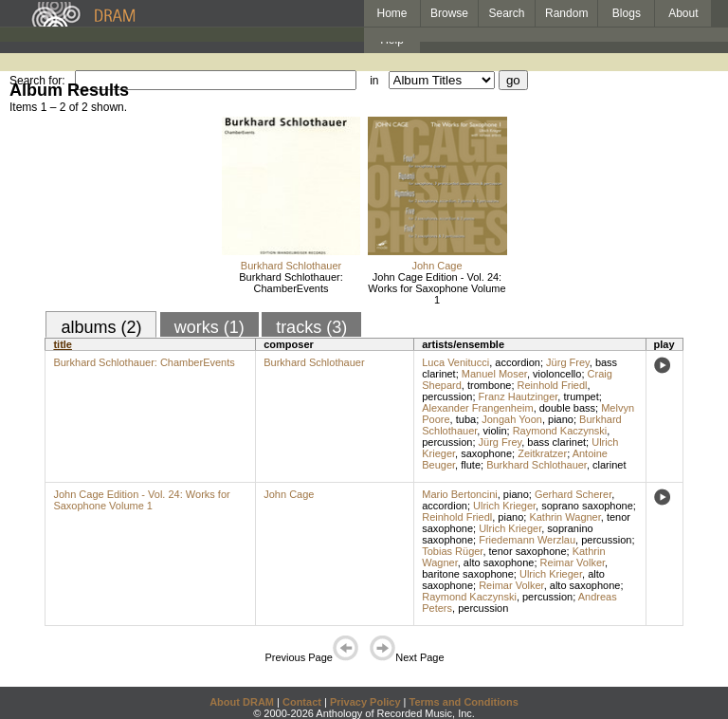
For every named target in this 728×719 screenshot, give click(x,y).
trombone (489, 385)
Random (566, 13)
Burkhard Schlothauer (291, 266)
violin (494, 431)
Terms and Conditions (464, 702)
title (63, 344)
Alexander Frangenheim (477, 408)
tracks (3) (311, 327)
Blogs (627, 13)
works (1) (209, 327)
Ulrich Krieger (504, 506)
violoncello (557, 374)
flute (471, 465)
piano (561, 419)
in (374, 81)
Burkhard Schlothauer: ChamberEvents (291, 283)
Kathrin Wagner (564, 517)
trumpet (581, 396)
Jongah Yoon (512, 419)
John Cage (437, 266)
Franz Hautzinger (519, 396)
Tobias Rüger (452, 551)
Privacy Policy (365, 702)
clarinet (609, 465)
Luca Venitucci (455, 362)
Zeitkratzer (542, 453)
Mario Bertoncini (459, 494)
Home (391, 13)
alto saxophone (499, 562)
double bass (567, 408)
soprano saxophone (587, 506)
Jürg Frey (568, 362)
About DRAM (242, 702)
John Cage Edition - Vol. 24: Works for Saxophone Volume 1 (437, 288)
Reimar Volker (573, 562)
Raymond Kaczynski (560, 431)
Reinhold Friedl (553, 385)
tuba (466, 419)
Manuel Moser (494, 374)
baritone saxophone (468, 574)
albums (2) (101, 327)
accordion (518, 362)
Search (507, 13)
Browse (449, 13)
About (683, 13)
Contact (302, 702)
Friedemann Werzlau (527, 540)
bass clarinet (556, 442)
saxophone (486, 453)
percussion (447, 396)
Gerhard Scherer (573, 494)
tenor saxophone (528, 551)
